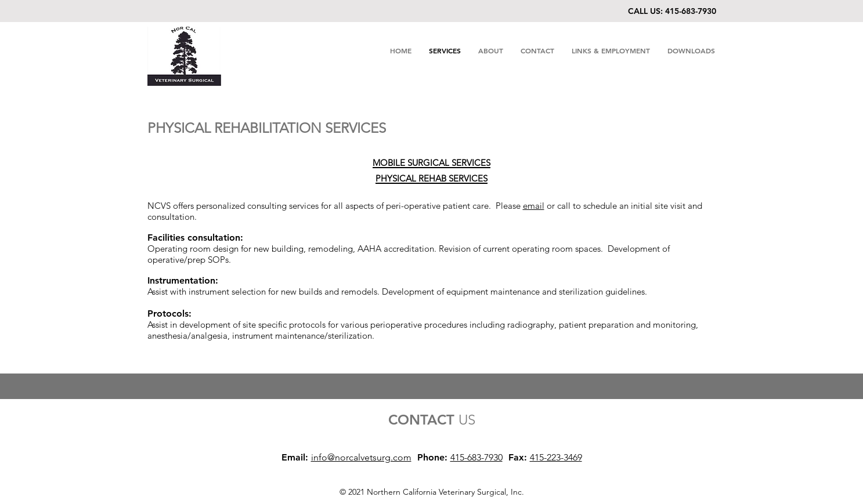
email (534, 206)
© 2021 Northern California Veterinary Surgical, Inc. (432, 492)
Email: (295, 457)
